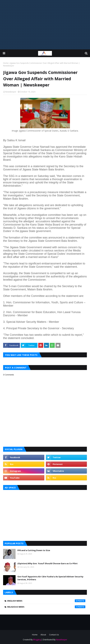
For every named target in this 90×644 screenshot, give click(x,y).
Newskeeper (11, 92)
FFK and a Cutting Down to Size (34, 550)
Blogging (37, 640)
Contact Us (54, 635)
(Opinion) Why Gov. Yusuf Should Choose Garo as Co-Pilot (47, 563)
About (43, 635)
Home (6, 63)
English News (46, 601)
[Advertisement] (45, 25)
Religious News (46, 607)
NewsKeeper (62, 640)
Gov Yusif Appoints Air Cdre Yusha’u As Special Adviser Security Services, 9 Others (50, 578)
